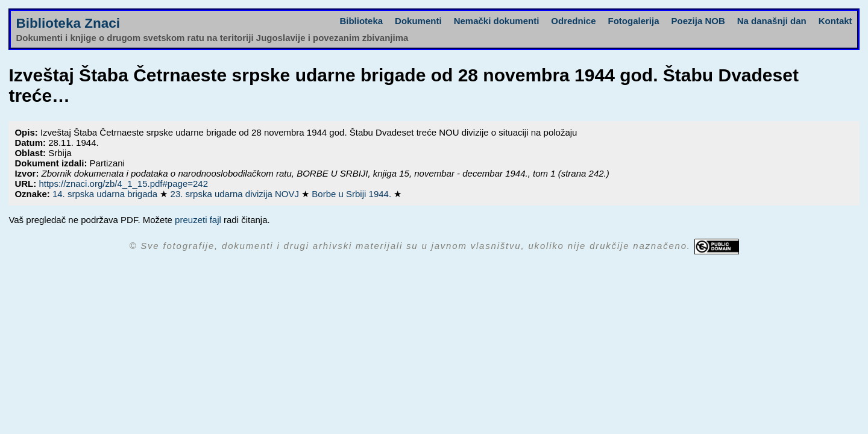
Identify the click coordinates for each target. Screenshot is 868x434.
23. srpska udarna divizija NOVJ (236, 194)
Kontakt (835, 21)
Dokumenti (418, 21)
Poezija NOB (698, 21)
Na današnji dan (772, 21)
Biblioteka (361, 21)
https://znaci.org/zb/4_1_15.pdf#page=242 (123, 184)
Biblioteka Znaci (68, 23)
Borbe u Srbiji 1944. (353, 194)
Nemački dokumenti (497, 21)
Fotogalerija (634, 21)
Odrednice (573, 21)
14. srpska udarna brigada (106, 194)
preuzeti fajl (198, 220)
